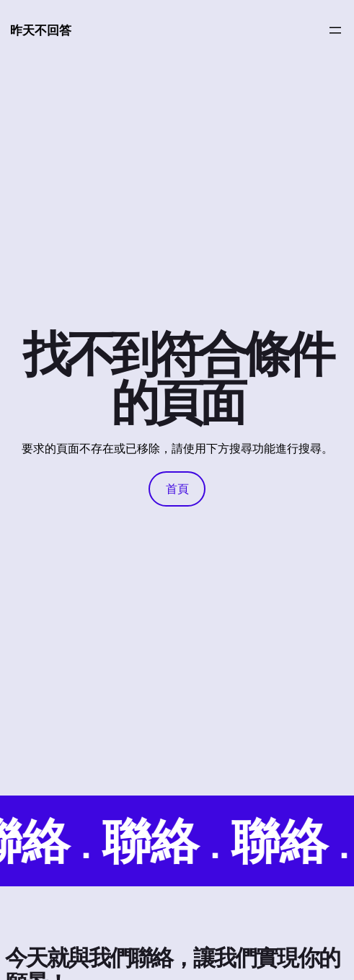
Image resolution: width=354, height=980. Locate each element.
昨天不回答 (41, 30)
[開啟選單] (335, 30)
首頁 (177, 489)
